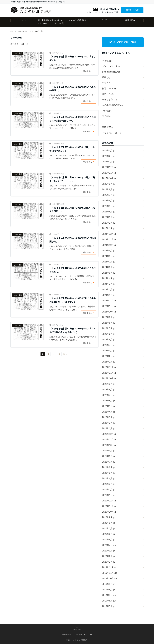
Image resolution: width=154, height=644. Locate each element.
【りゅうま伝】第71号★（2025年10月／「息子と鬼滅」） (72, 210)
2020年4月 (109, 545)
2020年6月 (109, 534)
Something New (111, 72)
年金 (106, 83)
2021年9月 (109, 451)
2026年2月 (109, 156)
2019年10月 (110, 578)
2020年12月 (109, 501)
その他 (107, 111)
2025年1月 (109, 228)
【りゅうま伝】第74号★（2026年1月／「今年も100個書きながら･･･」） (73, 119)
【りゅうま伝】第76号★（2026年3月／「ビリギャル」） (73, 58)
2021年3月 (109, 484)
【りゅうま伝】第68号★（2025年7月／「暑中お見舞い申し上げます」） (73, 300)
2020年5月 (109, 540)
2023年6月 (109, 334)
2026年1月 (109, 162)
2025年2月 (109, 223)
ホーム (24, 20)
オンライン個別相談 (77, 20)
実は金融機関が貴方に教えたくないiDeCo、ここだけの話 (50, 22)
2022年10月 (109, 378)
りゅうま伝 (18, 53)
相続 (106, 77)
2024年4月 (109, 278)
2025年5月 (109, 206)
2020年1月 (109, 562)
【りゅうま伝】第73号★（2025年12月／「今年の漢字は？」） (72, 149)
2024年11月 (109, 239)
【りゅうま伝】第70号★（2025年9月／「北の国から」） (73, 240)
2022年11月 (109, 373)
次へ (65, 354)
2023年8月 (109, 323)
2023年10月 (109, 312)
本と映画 (108, 61)
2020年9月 (109, 517)
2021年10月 (109, 445)
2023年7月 (109, 328)
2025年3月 (109, 217)
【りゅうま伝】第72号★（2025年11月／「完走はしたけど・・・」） (72, 179)
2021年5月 (109, 473)
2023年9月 (109, 317)
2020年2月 (109, 556)
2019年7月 (109, 595)
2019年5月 (109, 606)
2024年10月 (109, 245)
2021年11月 (109, 440)
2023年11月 (109, 306)
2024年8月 (109, 256)
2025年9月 (109, 184)
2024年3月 (109, 284)
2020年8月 (109, 523)
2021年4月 (109, 478)
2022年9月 (109, 384)
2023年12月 (109, 301)
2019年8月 (109, 590)
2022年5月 (109, 406)
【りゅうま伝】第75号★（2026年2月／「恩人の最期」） (73, 89)
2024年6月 (109, 267)
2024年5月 (109, 273)
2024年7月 (109, 262)
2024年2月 (109, 289)
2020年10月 (109, 512)
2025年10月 (109, 178)
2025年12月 (109, 167)
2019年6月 (109, 601)
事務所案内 (130, 20)
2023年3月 (109, 351)
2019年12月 (109, 567)
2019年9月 (109, 584)
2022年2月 (109, 423)
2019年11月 (110, 573)
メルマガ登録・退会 (123, 42)
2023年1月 (109, 362)
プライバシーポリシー (113, 133)
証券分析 (108, 94)
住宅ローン (109, 88)
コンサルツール (111, 66)
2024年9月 (109, 251)
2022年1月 (109, 428)
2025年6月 (109, 201)
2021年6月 (109, 467)
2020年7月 (109, 528)
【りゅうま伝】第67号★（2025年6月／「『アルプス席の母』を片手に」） (73, 330)
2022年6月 (109, 401)
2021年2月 (109, 490)
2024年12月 (109, 234)
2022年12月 (109, 367)
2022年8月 (109, 390)
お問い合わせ (132, 10)
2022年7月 (109, 395)
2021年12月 (109, 434)
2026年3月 (109, 151)
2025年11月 (109, 173)
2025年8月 (109, 189)
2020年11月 (109, 506)
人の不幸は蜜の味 (113, 105)
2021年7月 (109, 462)
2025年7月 (109, 195)
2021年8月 (109, 456)
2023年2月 (109, 356)
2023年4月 (109, 345)
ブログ (104, 20)
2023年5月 (109, 340)
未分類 (107, 116)
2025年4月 (109, 212)
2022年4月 (109, 412)
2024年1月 (109, 295)
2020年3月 (109, 551)
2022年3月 (109, 417)
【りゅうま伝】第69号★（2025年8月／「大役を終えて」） (73, 270)
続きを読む (89, 71)
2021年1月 (109, 495)
